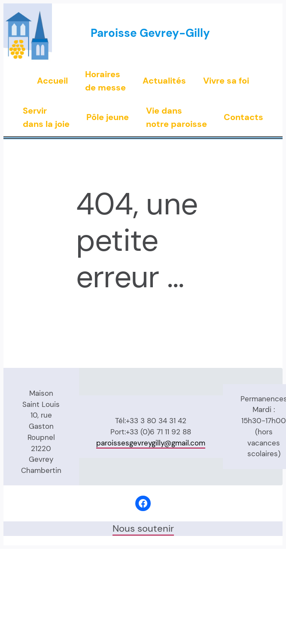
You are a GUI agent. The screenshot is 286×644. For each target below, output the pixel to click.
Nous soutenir (143, 528)
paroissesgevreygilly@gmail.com (151, 443)
